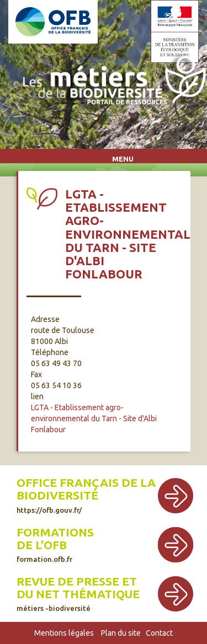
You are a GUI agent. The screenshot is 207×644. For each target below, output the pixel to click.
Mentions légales (64, 633)
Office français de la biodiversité (86, 495)
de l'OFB (42, 545)
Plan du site (121, 633)
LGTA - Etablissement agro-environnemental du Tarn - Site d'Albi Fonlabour (94, 418)
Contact (159, 633)
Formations (55, 532)
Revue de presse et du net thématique (78, 594)
